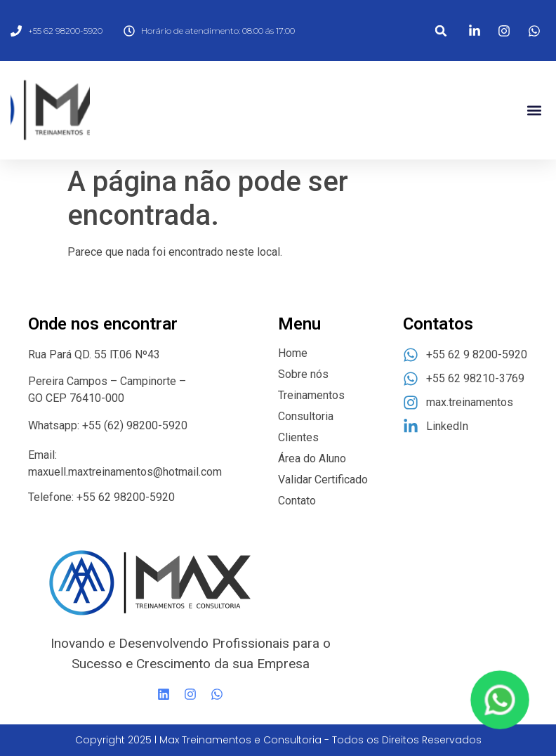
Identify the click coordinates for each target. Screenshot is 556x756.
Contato (297, 501)
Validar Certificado (323, 480)
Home (293, 353)
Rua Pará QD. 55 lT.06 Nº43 (95, 354)
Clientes (298, 437)
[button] (441, 31)
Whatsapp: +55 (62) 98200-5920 (108, 425)
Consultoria (306, 416)
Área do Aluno (312, 458)
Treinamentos (311, 395)
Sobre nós (303, 374)
